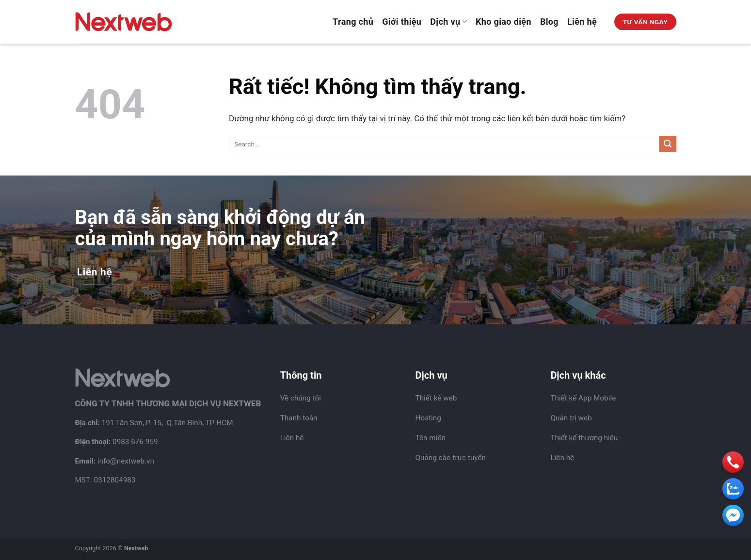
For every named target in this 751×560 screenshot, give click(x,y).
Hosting (428, 418)
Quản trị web (571, 418)
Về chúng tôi (301, 398)
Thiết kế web (436, 398)
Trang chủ (353, 22)
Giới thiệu (402, 22)
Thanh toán (299, 418)
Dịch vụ (448, 22)
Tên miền (431, 438)
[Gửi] (668, 144)
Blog (549, 22)
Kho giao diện (503, 22)
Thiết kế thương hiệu (584, 438)
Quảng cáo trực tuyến (451, 458)
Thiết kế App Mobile (583, 398)
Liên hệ (582, 22)
